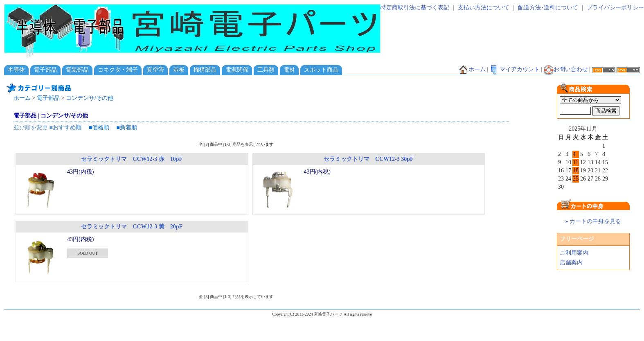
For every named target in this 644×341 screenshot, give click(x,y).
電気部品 (77, 70)
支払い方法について (484, 8)
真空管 (155, 70)
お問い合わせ (566, 69)
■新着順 (126, 128)
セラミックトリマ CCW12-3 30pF (369, 159)
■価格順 (99, 128)
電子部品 (45, 70)
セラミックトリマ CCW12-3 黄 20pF (132, 227)
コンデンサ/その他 (90, 98)
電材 (289, 70)
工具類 (266, 70)
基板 (179, 70)
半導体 (16, 70)
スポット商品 (321, 70)
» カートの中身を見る (593, 221)
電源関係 (237, 70)
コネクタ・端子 (118, 70)
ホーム (472, 69)
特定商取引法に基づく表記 (415, 8)
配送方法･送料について (548, 8)
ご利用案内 (574, 253)
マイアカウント (515, 69)
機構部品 (205, 70)
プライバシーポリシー (615, 8)
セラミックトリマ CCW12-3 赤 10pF (132, 159)
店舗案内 (571, 263)
